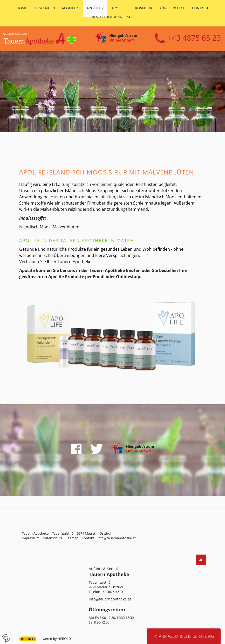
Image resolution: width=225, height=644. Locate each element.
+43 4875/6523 (112, 592)
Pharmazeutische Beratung (184, 636)
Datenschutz (53, 538)
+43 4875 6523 (188, 38)
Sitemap (72, 538)
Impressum (31, 538)
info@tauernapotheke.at (110, 599)
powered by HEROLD (55, 639)
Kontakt (88, 538)
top (201, 560)
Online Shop (122, 39)
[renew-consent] (6, 638)
